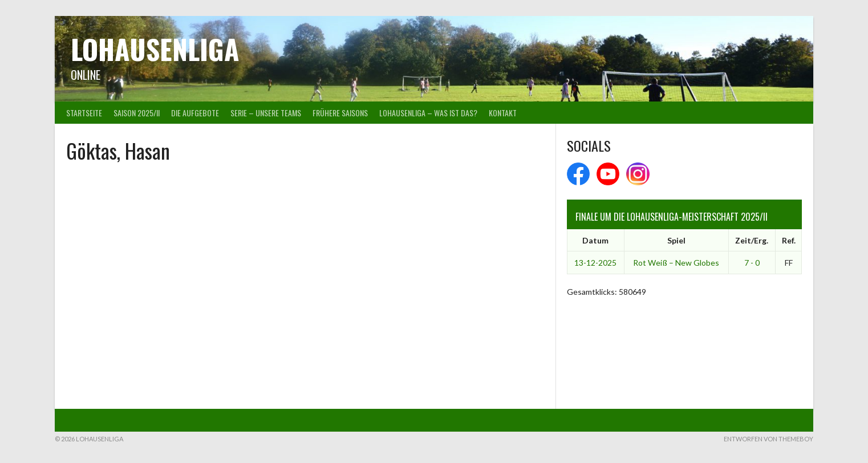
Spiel (676, 240)
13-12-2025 (595, 263)
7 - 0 (752, 263)
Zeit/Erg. (752, 240)
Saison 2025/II (137, 113)
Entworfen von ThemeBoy (768, 439)
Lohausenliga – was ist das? (428, 113)
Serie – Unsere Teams (266, 113)
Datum (595, 240)
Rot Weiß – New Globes (676, 263)
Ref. (789, 240)
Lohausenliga (155, 49)
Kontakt (503, 113)
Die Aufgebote (195, 113)
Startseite (84, 113)
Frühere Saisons (340, 113)
